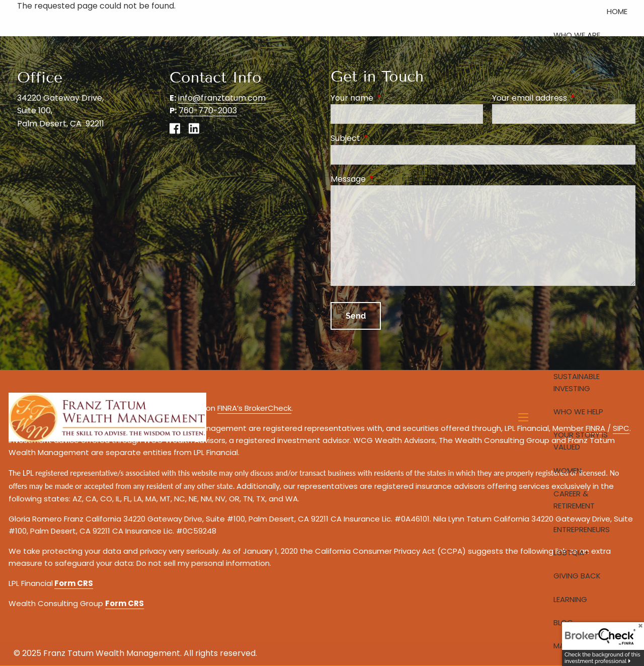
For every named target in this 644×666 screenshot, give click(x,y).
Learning (570, 599)
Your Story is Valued (581, 441)
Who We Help (578, 412)
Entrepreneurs (582, 529)
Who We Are (577, 35)
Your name (392, 98)
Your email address (564, 98)
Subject (386, 138)
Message (388, 179)
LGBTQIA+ (571, 552)
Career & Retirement (574, 500)
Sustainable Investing (577, 382)
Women (568, 470)
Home (617, 11)
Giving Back (577, 576)
